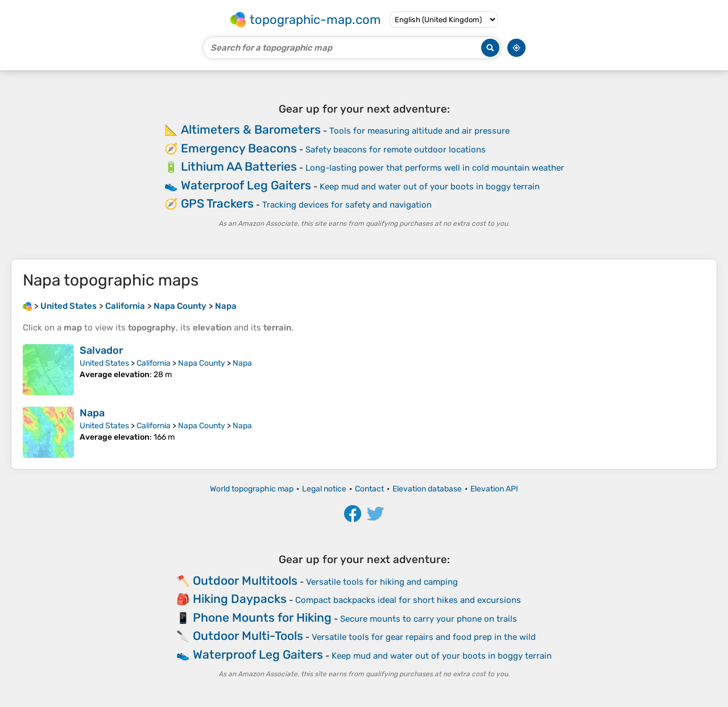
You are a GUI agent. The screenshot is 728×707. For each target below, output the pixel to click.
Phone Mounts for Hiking (262, 617)
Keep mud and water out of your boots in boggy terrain (430, 187)
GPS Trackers (217, 203)
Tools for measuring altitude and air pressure (419, 131)
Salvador (102, 350)
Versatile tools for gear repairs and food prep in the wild (424, 637)
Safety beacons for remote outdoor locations (396, 150)
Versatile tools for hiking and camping (382, 582)
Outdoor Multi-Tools (248, 636)
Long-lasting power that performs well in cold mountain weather (435, 168)
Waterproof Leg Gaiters (246, 185)
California (154, 363)
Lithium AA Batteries (239, 166)
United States (104, 363)
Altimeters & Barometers (251, 129)
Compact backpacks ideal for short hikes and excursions (408, 600)
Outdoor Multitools (245, 580)
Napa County (202, 363)
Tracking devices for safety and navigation (347, 205)
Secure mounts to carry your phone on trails (429, 619)
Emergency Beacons (239, 148)
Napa (242, 363)
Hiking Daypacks (240, 599)
